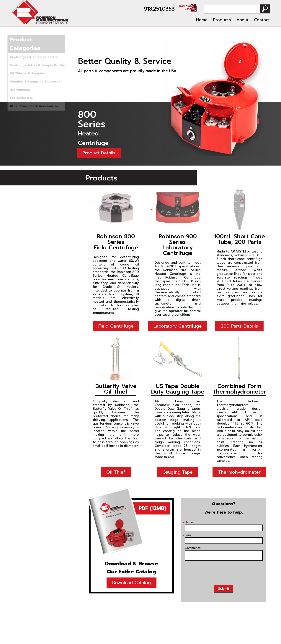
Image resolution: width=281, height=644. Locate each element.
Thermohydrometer (239, 472)
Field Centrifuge (116, 326)
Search (265, 9)
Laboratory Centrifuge (178, 326)
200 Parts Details (239, 326)
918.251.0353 (159, 9)
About (242, 20)
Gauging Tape (178, 472)
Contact (262, 20)
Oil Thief (116, 472)
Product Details (99, 153)
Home (202, 20)
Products (222, 20)
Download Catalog (131, 583)
